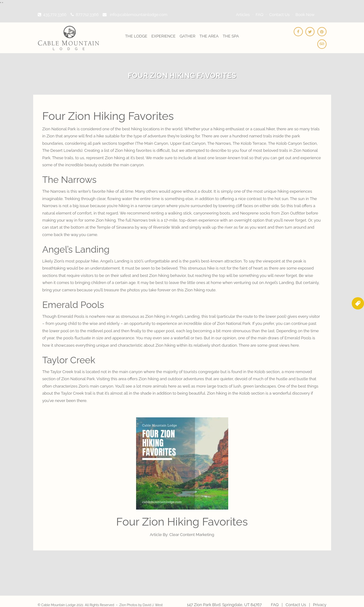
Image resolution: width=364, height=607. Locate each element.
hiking (170, 345)
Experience (164, 36)
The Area (209, 36)
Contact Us (279, 15)
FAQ (259, 15)
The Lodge (136, 36)
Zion (65, 379)
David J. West (153, 605)
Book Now (305, 15)
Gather (188, 36)
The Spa (231, 36)
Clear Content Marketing (191, 535)
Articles (243, 15)
